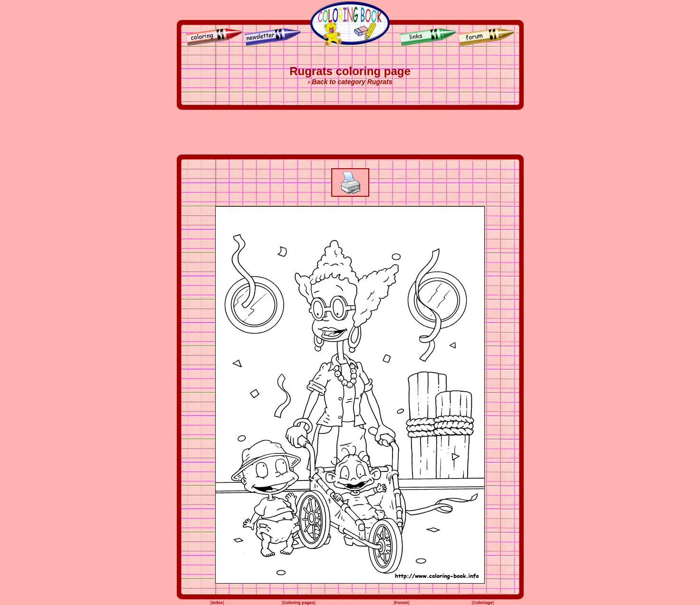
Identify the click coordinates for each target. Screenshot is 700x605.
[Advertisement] (350, 132)
